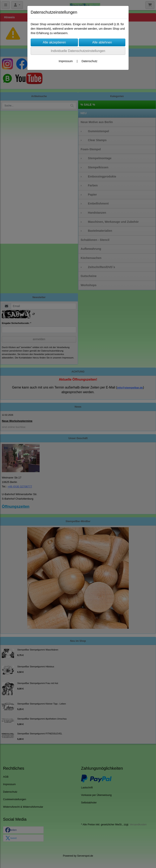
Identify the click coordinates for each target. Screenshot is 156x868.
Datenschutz (89, 61)
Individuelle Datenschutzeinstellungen (78, 51)
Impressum (66, 61)
